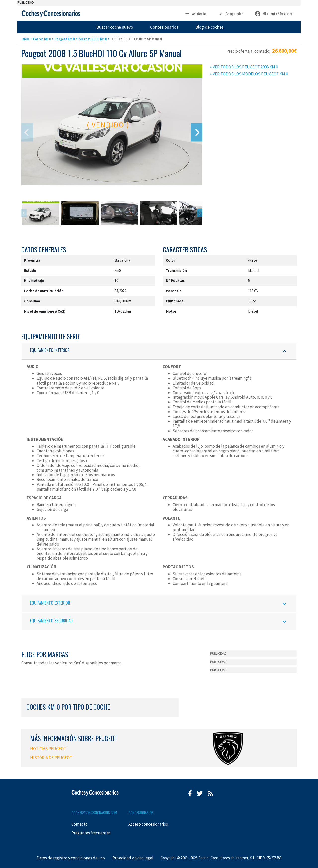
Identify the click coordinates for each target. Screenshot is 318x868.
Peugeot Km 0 (65, 39)
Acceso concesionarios (148, 824)
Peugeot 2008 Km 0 (93, 39)
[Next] (197, 133)
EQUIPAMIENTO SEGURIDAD (159, 621)
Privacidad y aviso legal (133, 858)
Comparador (230, 14)
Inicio (25, 39)
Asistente (195, 14)
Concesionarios (164, 27)
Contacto (79, 824)
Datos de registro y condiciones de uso (71, 858)
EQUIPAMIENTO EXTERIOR (159, 604)
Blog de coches (209, 27)
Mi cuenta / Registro (274, 14)
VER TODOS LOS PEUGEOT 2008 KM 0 (245, 67)
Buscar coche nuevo (115, 27)
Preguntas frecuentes (91, 833)
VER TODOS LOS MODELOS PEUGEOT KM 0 (250, 74)
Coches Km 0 (42, 39)
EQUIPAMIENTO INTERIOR (159, 351)
